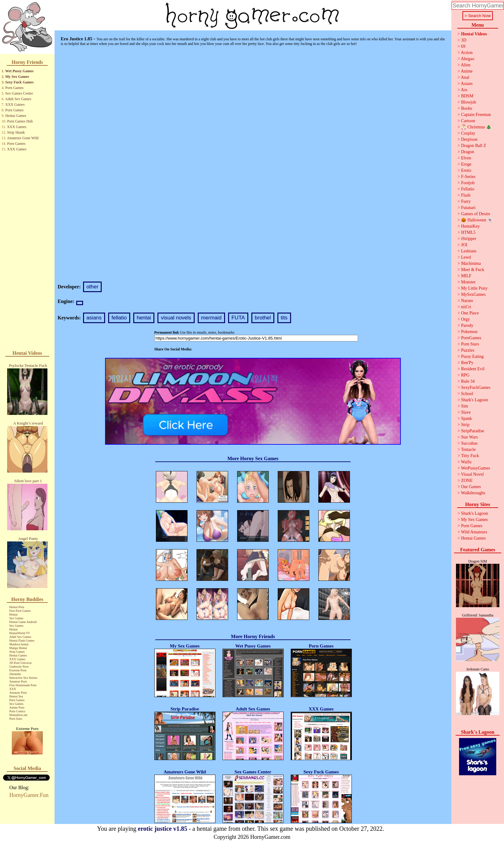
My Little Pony (474, 288)
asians (94, 318)
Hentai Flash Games (22, 641)
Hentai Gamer (16, 116)
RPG (465, 375)
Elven (466, 158)
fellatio (119, 318)
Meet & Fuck (473, 270)
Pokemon (469, 332)
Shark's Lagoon (474, 400)
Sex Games (16, 618)
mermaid (211, 318)
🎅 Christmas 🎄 (476, 127)
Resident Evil (473, 369)
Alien (466, 65)
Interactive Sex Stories (23, 678)
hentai (144, 318)
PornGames (471, 338)
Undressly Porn (19, 667)
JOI (464, 245)
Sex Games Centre (19, 93)
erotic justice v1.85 (163, 829)
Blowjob (468, 102)
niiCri (466, 307)
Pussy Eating (472, 356)
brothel (263, 318)
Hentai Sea (16, 696)
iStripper (469, 239)
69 (463, 46)
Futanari (468, 208)
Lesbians (469, 251)
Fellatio (468, 189)
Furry (466, 201)
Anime (467, 71)
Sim (464, 406)
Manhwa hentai (19, 644)
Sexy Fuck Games (19, 82)
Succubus (469, 443)
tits (284, 318)
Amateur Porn (18, 681)
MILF (466, 276)
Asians (467, 84)
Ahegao (468, 59)
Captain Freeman (476, 115)
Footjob (468, 183)
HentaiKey (470, 226)
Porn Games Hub (20, 121)
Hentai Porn (17, 607)
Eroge (466, 164)
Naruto (467, 301)
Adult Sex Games (18, 99)
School (467, 394)
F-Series (468, 177)
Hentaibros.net (18, 715)
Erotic (466, 170)
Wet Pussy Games (19, 71)
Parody (467, 325)
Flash (466, 195)
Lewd (466, 257)
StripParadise (473, 431)
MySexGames (473, 294)
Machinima (471, 263)
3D (464, 40)
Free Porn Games (20, 611)
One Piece (470, 313)
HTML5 (468, 232)
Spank (466, 418)
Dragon (467, 152)
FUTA (238, 318)
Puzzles (468, 350)
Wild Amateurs (474, 532)
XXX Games (15, 105)
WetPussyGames (475, 468)
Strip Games (17, 652)
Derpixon (469, 139)
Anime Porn (17, 708)
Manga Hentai (18, 648)
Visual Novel (472, 474)
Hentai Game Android (23, 622)
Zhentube (15, 674)
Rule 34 (468, 381)
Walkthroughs (473, 493)
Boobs (466, 108)
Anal (465, 77)
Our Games (471, 487)
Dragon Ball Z (473, 146)
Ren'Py (467, 363)
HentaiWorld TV (20, 633)
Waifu (466, 462)
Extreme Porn (18, 670)
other (93, 287)
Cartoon (468, 121)
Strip (465, 425)
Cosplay (468, 133)
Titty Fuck (470, 456)
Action (467, 53)
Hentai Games (18, 655)
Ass (464, 90)
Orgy (465, 319)
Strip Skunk (16, 132)
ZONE (467, 481)
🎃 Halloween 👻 (477, 220)
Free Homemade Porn (23, 685)
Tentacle (468, 449)
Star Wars (469, 437)
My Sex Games (17, 77)
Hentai (13, 614)
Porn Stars (16, 719)
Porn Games (14, 88)
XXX (13, 689)
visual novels (176, 318)
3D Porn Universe (20, 663)
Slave (466, 412)
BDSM (467, 96)
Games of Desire (475, 214)
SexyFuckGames (476, 387)
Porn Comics (17, 711)
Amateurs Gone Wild (23, 138)
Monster (468, 282)
